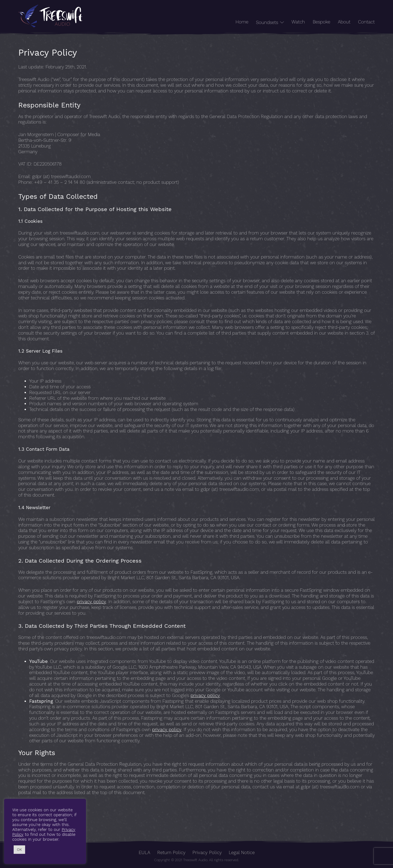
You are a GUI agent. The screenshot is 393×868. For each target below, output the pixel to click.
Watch (298, 22)
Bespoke (321, 22)
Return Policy (171, 853)
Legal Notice (242, 853)
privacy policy (91, 602)
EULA (145, 853)
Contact (366, 22)
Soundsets (267, 22)
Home (242, 22)
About (344, 22)
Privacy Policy (207, 853)
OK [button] (19, 850)
